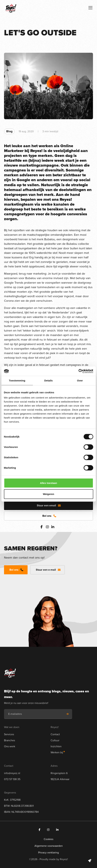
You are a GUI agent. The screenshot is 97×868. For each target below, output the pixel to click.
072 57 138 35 (12, 779)
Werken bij (57, 752)
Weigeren (48, 494)
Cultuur (55, 740)
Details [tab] (49, 380)
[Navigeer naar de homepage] (11, 7)
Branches (9, 740)
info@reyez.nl (12, 773)
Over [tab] (80, 380)
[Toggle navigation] (90, 8)
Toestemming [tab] (17, 380)
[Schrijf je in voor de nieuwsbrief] (67, 714)
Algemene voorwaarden (49, 846)
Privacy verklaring (48, 853)
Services (9, 734)
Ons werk (10, 746)
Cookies (48, 839)
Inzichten (56, 746)
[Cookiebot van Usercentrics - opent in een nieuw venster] (78, 371)
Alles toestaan (49, 483)
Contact (55, 734)
